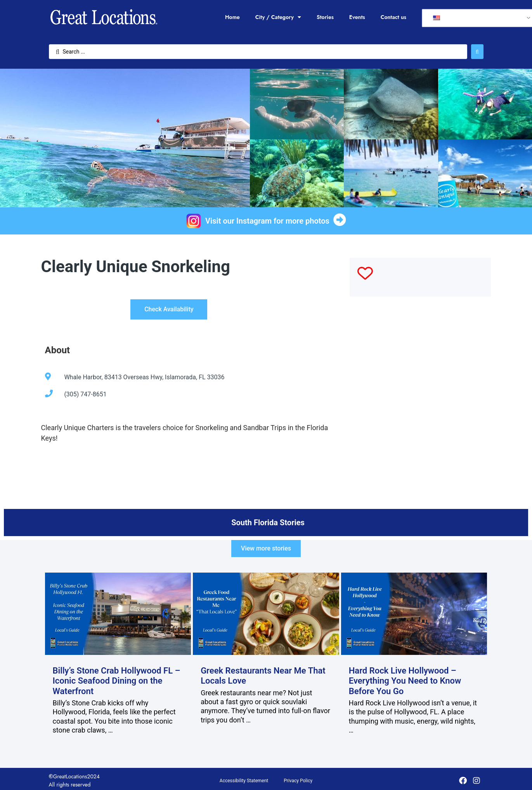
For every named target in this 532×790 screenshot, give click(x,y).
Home (232, 17)
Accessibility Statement (244, 781)
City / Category (278, 17)
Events (357, 17)
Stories (325, 17)
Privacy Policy (298, 781)
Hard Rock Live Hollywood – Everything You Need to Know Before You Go (405, 681)
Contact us (393, 17)
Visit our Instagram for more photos (267, 221)
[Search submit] (477, 52)
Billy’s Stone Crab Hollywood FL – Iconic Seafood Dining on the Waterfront (117, 681)
